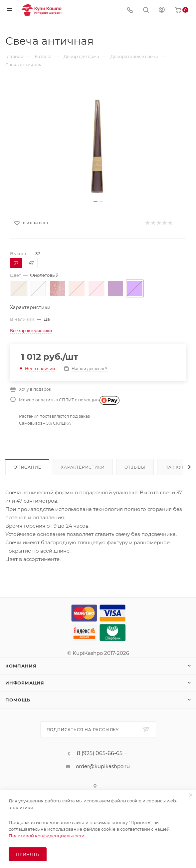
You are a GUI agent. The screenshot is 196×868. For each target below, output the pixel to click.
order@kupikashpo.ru (103, 766)
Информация (25, 683)
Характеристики (83, 467)
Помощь (18, 700)
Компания (21, 666)
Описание (27, 467)
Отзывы (135, 467)
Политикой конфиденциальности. (47, 836)
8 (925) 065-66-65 (100, 753)
